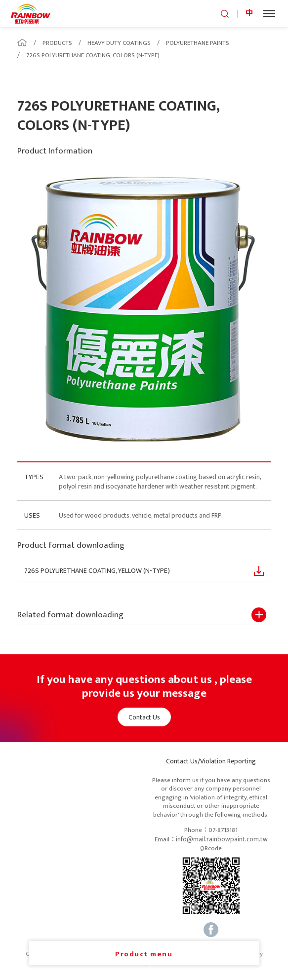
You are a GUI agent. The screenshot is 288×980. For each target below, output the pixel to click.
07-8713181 (223, 830)
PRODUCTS (57, 43)
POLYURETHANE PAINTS (198, 43)
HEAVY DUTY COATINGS (119, 43)
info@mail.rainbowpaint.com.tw (222, 839)
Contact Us (144, 717)
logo (31, 14)
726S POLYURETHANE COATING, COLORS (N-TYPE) (93, 55)
